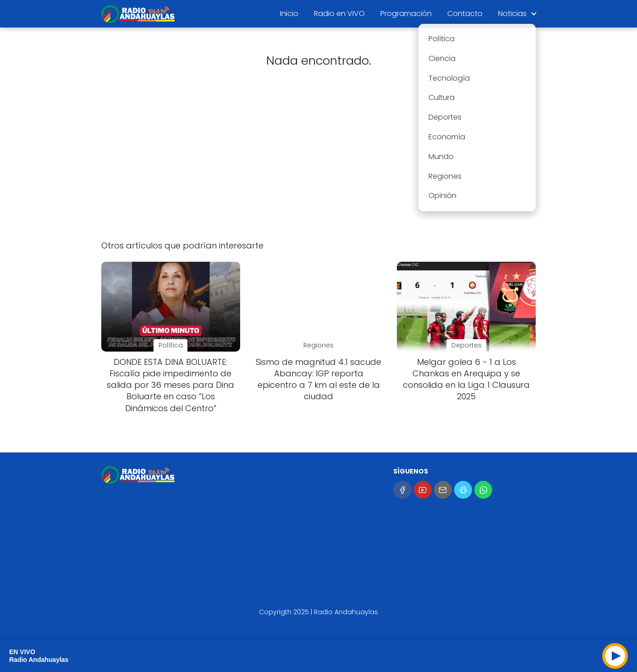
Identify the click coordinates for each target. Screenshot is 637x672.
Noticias (512, 14)
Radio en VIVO (339, 14)
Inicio (289, 14)
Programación (406, 14)
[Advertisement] (318, 160)
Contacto (465, 14)
